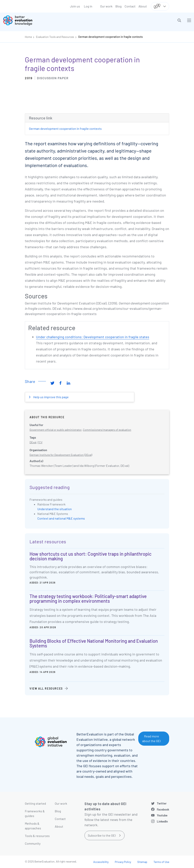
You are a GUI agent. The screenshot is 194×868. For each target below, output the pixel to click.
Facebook (163, 809)
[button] (179, 20)
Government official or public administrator (56, 430)
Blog (119, 6)
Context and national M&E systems (61, 518)
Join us (75, 6)
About (143, 6)
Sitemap (142, 862)
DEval (33, 442)
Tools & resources (37, 836)
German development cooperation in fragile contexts (110, 37)
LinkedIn (162, 821)
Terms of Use (161, 862)
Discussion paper (53, 78)
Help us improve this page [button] (51, 397)
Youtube (162, 815)
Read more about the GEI (151, 738)
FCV (40, 442)
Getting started (35, 803)
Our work (106, 6)
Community (33, 843)
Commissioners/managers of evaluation (107, 430)
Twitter (162, 803)
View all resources (46, 688)
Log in (88, 6)
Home (28, 37)
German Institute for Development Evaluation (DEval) (61, 455)
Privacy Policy (123, 862)
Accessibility (101, 862)
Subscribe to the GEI (102, 835)
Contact (130, 6)
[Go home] (51, 20)
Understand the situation (55, 509)
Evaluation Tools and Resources (55, 37)
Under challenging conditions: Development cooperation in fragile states (93, 337)
